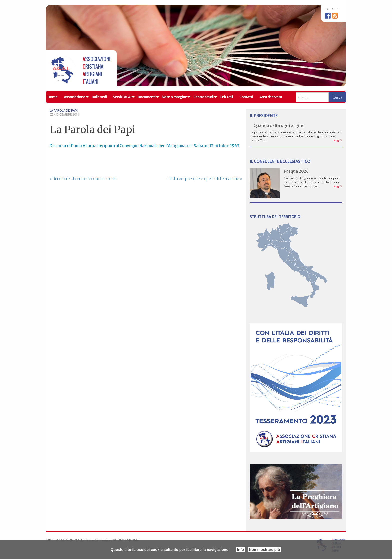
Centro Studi (203, 97)
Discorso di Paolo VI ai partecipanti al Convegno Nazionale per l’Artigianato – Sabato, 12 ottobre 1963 (145, 146)
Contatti (246, 97)
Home (52, 97)
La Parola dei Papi (64, 110)
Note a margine (174, 97)
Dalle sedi (99, 97)
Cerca (337, 97)
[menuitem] (54, 97)
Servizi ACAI (122, 97)
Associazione (75, 97)
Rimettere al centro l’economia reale (83, 179)
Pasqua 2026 (296, 171)
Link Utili (226, 97)
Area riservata (271, 97)
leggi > (338, 140)
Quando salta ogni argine (279, 125)
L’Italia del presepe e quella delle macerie (204, 179)
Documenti (147, 97)
